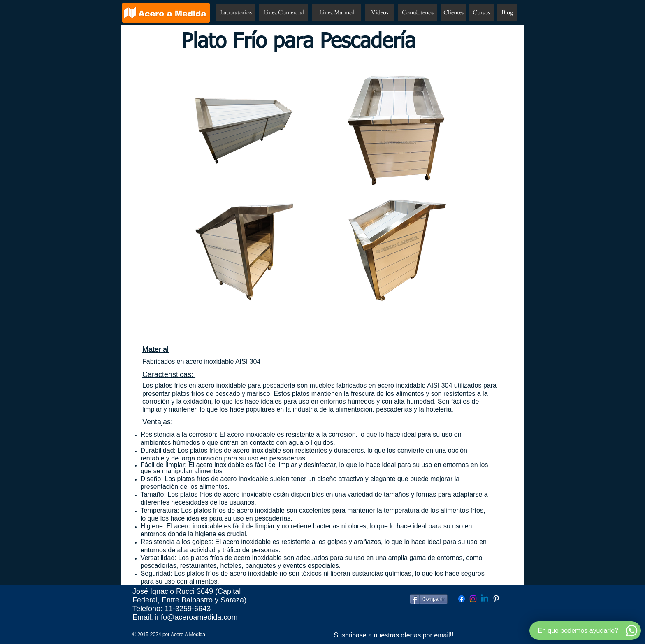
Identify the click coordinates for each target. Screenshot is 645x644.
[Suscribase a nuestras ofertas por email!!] (394, 635)
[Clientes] (453, 12)
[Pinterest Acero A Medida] (496, 599)
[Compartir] (429, 599)
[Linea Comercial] (283, 12)
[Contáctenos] (418, 12)
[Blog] (507, 12)
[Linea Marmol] (336, 12)
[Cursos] (481, 12)
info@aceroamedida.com (196, 617)
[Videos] (379, 12)
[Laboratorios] (236, 12)
